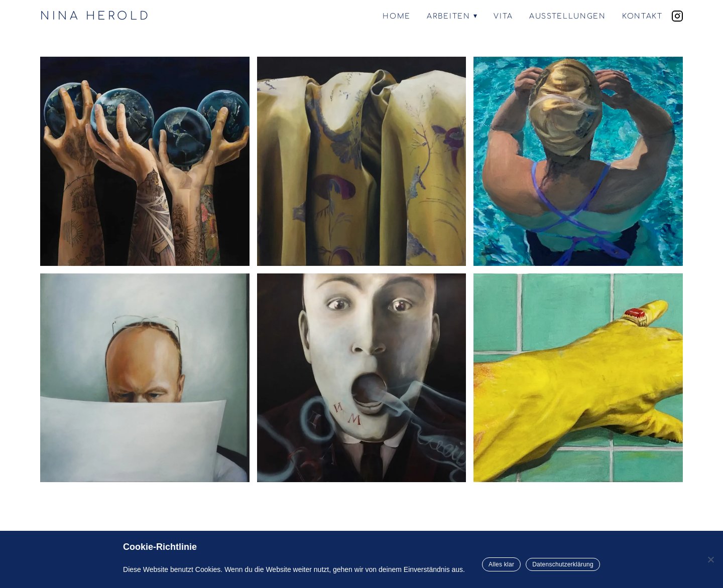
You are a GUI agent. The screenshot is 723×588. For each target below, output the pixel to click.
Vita (503, 16)
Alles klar (501, 564)
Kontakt (642, 16)
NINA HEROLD (96, 16)
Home (397, 16)
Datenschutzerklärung (563, 564)
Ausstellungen (568, 16)
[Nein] (710, 559)
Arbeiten (448, 16)
